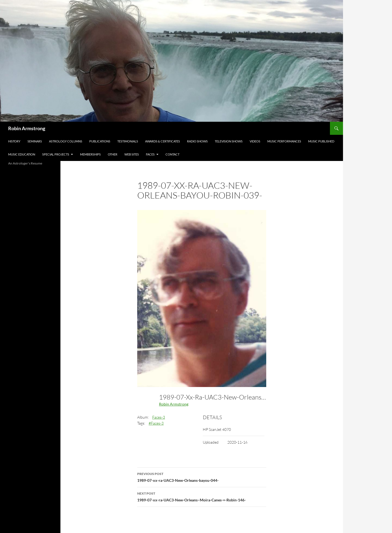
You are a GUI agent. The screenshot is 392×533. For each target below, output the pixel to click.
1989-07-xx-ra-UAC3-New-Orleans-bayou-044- (202, 477)
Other (113, 154)
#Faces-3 (156, 423)
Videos (255, 141)
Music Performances (284, 141)
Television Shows (229, 141)
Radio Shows (197, 141)
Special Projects (56, 154)
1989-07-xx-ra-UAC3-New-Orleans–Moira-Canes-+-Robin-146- (202, 496)
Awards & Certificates (163, 141)
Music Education (22, 154)
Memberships (90, 154)
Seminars (35, 141)
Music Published (321, 141)
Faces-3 (159, 417)
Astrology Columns (66, 141)
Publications (100, 141)
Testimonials (128, 141)
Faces (150, 154)
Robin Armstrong (27, 128)
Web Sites (132, 154)
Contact (172, 154)
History (14, 141)
